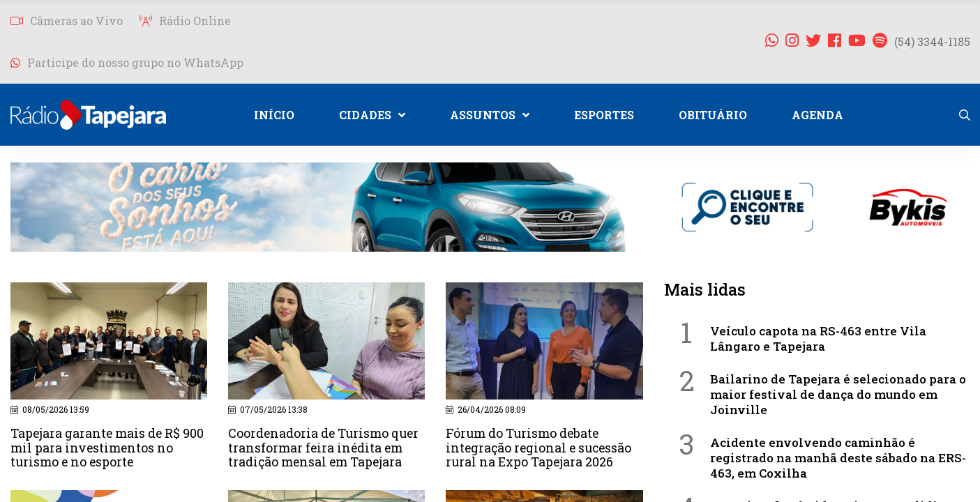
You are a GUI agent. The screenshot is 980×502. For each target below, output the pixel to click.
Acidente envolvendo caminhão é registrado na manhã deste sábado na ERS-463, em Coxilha (838, 458)
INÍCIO (274, 115)
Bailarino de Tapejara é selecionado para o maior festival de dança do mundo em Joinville (838, 394)
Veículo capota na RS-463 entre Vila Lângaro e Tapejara (818, 339)
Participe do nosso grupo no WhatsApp (127, 62)
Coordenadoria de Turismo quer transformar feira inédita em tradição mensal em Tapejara (326, 447)
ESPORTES (604, 115)
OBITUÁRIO (713, 115)
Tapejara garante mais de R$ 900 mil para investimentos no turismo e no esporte (108, 447)
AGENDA (817, 115)
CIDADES (372, 115)
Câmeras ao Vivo (67, 21)
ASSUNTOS (490, 115)
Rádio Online (185, 21)
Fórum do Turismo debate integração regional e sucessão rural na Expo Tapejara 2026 (541, 447)
